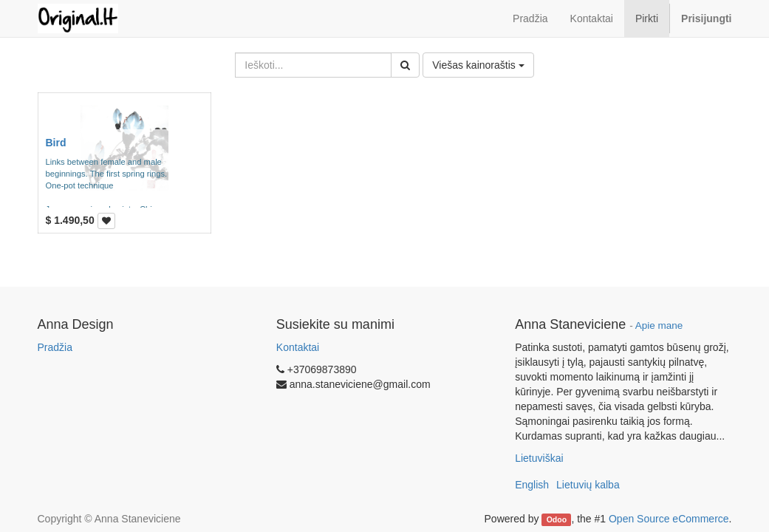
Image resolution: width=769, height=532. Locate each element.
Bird (56, 143)
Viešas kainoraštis (478, 65)
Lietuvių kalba (588, 485)
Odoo (557, 519)
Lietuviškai (539, 458)
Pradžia (55, 347)
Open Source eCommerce (669, 519)
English (532, 485)
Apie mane (659, 325)
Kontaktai (298, 347)
